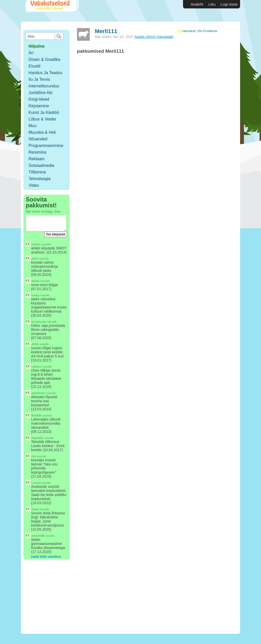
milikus (36, 244)
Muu (32, 126)
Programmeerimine (46, 146)
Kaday (35, 295)
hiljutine (37, 46)
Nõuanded (38, 139)
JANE (35, 344)
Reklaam (37, 159)
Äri (31, 53)
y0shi (35, 259)
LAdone (36, 367)
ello (34, 456)
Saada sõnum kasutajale (154, 37)
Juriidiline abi (40, 93)
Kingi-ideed (39, 99)
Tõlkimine (37, 172)
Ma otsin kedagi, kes (43, 211)
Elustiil (34, 66)
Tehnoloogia (40, 179)
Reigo (35, 509)
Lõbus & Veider (42, 119)
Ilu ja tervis (39, 79)
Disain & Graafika (44, 59)
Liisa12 (36, 483)
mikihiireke (38, 393)
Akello (35, 281)
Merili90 (36, 415)
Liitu (212, 4)
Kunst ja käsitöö (44, 112)
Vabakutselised (51, 11)
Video (34, 185)
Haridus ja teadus (45, 73)
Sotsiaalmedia (41, 165)
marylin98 (38, 536)
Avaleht (197, 4)
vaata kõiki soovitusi (46, 557)
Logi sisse (229, 4)
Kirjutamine (39, 106)
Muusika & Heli (42, 132)
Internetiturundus (44, 86)
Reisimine (37, 152)
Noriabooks (39, 322)
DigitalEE (37, 438)
